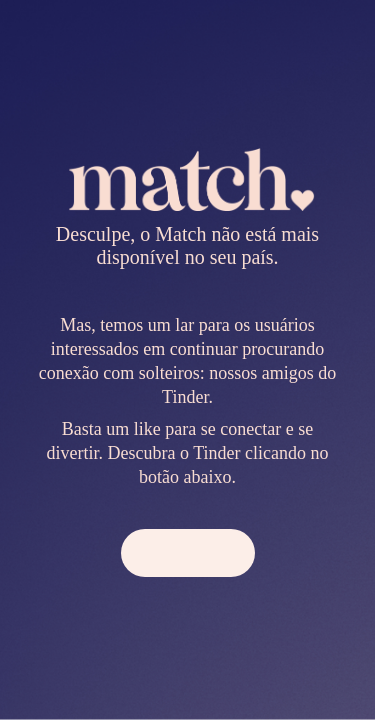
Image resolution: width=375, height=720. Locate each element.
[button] (188, 553)
